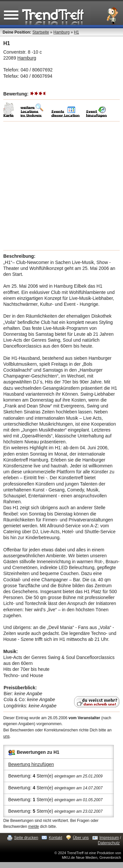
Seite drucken (26, 838)
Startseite (41, 32)
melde (34, 827)
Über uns (81, 838)
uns (6, 736)
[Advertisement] (61, 186)
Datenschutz (109, 843)
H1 (76, 32)
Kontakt (56, 838)
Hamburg (61, 32)
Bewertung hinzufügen (31, 764)
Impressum (109, 838)
